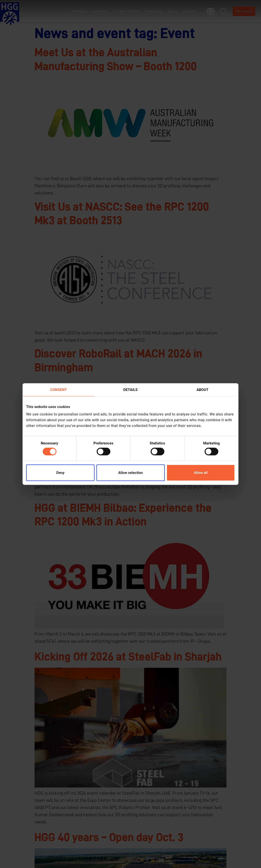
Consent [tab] (59, 390)
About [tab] (202, 390)
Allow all (201, 473)
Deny (60, 473)
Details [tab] (130, 390)
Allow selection (130, 473)
